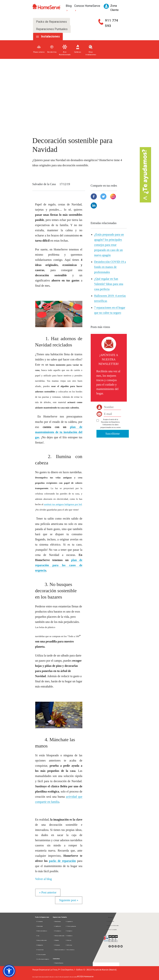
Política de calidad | (73, 977)
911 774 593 (112, 23)
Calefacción (57, 926)
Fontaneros (57, 931)
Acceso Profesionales (113, 925)
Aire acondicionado (41, 940)
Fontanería (39, 921)
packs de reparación (62, 861)
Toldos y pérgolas (71, 926)
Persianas (57, 945)
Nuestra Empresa (58, 963)
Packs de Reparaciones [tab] (51, 22)
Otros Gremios (70, 950)
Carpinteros (69, 921)
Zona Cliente (110, 921)
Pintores (68, 940)
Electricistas (57, 921)
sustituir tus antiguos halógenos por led (63, 504)
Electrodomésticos (41, 931)
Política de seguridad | (63, 977)
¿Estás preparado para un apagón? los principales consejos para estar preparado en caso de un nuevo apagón (109, 245)
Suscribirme (113, 434)
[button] (9, 971)
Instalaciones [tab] (50, 36)
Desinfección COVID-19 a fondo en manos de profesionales (110, 267)
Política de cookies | (53, 977)
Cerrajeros (69, 931)
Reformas (69, 945)
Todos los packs (41, 954)
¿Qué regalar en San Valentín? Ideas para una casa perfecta (109, 284)
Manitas (56, 940)
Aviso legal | (35, 977)
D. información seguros (42, 959)
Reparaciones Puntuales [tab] (52, 29)
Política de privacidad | (43, 977)
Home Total (40, 950)
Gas (38, 936)
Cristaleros (69, 936)
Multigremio (40, 945)
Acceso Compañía (112, 930)
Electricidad (39, 926)
